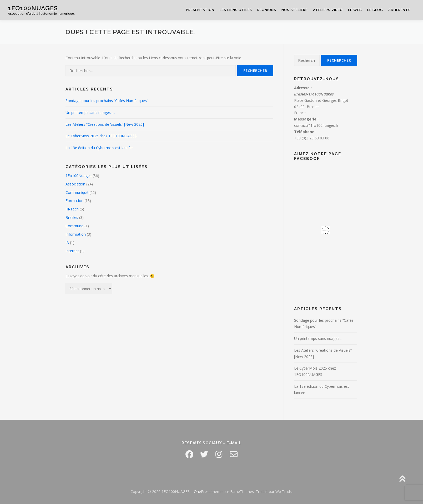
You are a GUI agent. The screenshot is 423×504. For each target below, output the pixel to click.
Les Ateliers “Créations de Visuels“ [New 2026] (105, 124)
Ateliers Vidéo (328, 10)
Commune (74, 226)
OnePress (202, 492)
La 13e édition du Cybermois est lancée (99, 148)
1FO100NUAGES (33, 8)
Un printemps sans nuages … (90, 112)
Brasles (72, 217)
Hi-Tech (72, 209)
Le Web (355, 10)
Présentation (200, 10)
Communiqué (77, 192)
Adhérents (399, 10)
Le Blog (375, 10)
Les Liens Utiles (236, 10)
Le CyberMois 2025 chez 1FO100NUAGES (101, 136)
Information (76, 234)
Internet (72, 251)
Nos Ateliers (295, 10)
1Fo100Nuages (79, 176)
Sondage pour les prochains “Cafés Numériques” (107, 101)
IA (67, 242)
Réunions (267, 10)
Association (75, 184)
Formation (74, 201)
